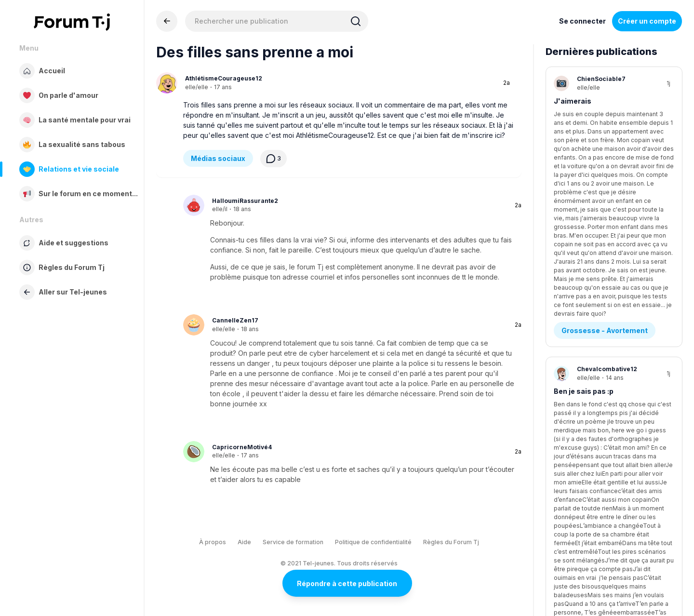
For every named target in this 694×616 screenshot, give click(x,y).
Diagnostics (583, 482)
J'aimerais (573, 101)
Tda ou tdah (574, 432)
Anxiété (567, 322)
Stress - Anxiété (590, 371)
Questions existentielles (604, 261)
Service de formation (293, 542)
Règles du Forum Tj (451, 542)
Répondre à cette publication (347, 583)
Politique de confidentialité (373, 542)
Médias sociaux (218, 158)
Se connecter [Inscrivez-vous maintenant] (582, 21)
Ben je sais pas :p (584, 211)
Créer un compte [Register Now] (647, 21)
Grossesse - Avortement (605, 151)
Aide (244, 542)
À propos (213, 542)
